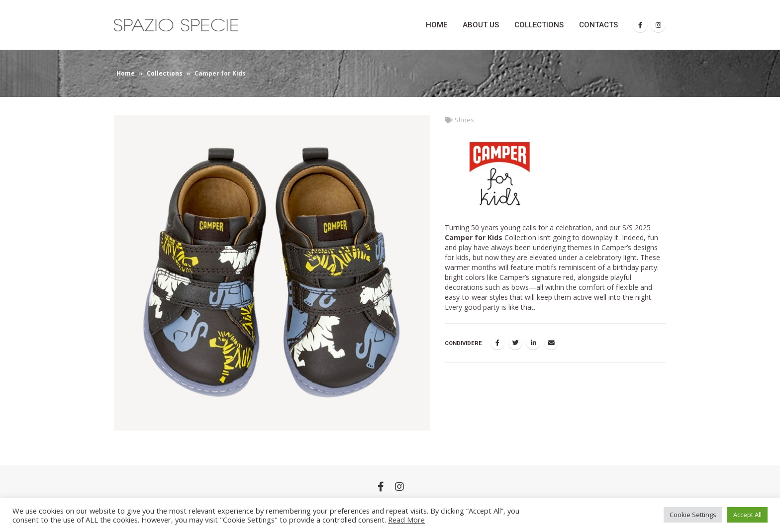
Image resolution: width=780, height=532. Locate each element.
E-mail (551, 343)
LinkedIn (533, 343)
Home (437, 25)
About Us (481, 25)
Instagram (399, 486)
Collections (539, 25)
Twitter (515, 343)
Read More (406, 520)
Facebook (497, 343)
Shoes (464, 120)
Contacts (598, 25)
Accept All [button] (747, 515)
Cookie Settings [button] (693, 515)
